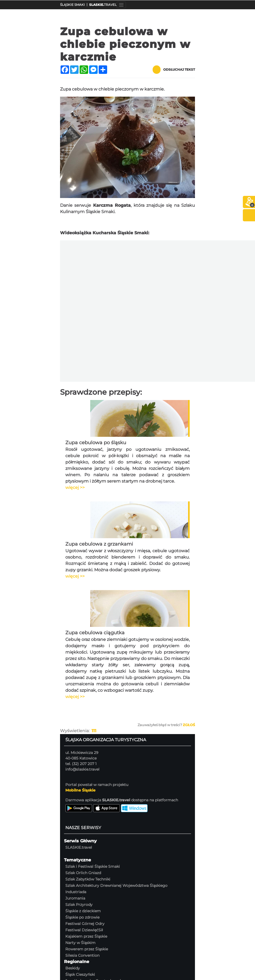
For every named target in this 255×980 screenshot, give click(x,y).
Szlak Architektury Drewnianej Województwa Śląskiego (116, 885)
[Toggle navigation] (121, 5)
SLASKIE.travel (79, 847)
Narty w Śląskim (80, 943)
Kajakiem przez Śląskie (86, 936)
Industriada (76, 892)
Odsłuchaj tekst (174, 70)
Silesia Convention (82, 955)
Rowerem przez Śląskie (87, 949)
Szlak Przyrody (79, 905)
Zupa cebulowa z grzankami (99, 544)
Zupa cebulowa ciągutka (95, 633)
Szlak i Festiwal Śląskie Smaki (93, 866)
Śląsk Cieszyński (80, 974)
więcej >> (75, 487)
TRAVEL (103, 5)
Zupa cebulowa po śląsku (96, 443)
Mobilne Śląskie (80, 790)
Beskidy (73, 968)
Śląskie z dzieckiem (83, 911)
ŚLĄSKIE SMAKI (72, 5)
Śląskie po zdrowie (82, 917)
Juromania (75, 898)
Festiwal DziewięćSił (84, 930)
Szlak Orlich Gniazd (83, 873)
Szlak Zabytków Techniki (88, 879)
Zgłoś (189, 725)
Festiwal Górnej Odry (85, 924)
